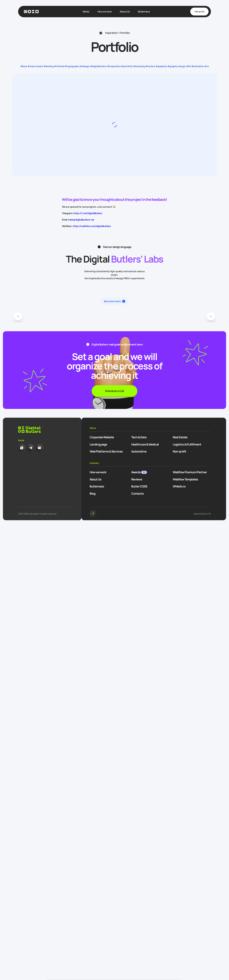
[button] (18, 316)
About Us (96, 479)
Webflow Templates (185, 479)
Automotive (139, 451)
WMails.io (179, 486)
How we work (98, 472)
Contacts (138, 494)
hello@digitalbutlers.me (81, 220)
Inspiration (111, 33)
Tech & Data (139, 437)
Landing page (98, 444)
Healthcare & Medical (145, 444)
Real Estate (180, 437)
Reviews (137, 479)
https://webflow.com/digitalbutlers (92, 226)
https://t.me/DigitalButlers (88, 213)
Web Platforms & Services (106, 451)
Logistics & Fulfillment (187, 444)
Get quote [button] (199, 11)
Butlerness (97, 486)
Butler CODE (139, 486)
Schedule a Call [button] (114, 391)
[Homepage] (31, 12)
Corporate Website (102, 437)
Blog (93, 494)
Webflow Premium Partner (190, 472)
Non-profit (179, 451)
